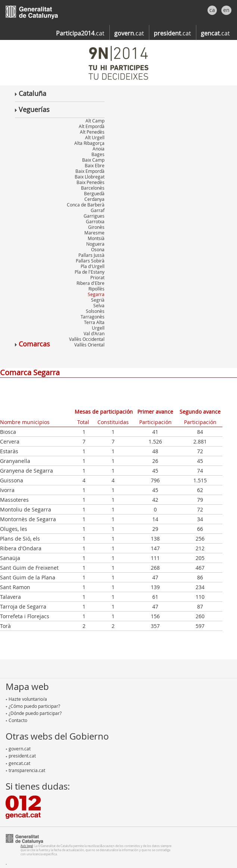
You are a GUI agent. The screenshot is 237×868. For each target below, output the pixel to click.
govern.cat (18, 749)
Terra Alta (94, 322)
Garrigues (94, 216)
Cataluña (31, 93)
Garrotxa (95, 221)
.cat (80, 33)
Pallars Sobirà (90, 261)
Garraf (98, 210)
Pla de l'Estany (90, 272)
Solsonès (95, 311)
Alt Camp (95, 121)
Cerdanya (94, 199)
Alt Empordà (92, 126)
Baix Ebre (95, 165)
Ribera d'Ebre (91, 283)
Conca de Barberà (86, 205)
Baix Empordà (90, 171)
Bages (98, 154)
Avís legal (27, 846)
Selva (99, 305)
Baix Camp (93, 160)
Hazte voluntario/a (26, 699)
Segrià (98, 300)
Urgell (98, 328)
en (226, 10)
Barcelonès (93, 188)
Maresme (94, 233)
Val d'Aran (94, 333)
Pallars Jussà (91, 255)
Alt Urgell (95, 137)
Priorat (97, 277)
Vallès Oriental (89, 345)
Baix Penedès (91, 182)
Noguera (95, 244)
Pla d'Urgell (93, 266)
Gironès (96, 227)
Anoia (99, 149)
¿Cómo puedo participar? (33, 706)
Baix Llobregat (90, 177)
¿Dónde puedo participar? (34, 713)
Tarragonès (93, 317)
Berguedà (94, 193)
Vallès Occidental (87, 339)
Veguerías (32, 109)
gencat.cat (18, 763)
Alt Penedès (92, 132)
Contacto (16, 720)
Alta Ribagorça (89, 143)
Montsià (96, 238)
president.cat (21, 756)
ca (212, 10)
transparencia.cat (25, 770)
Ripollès (96, 289)
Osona (98, 249)
